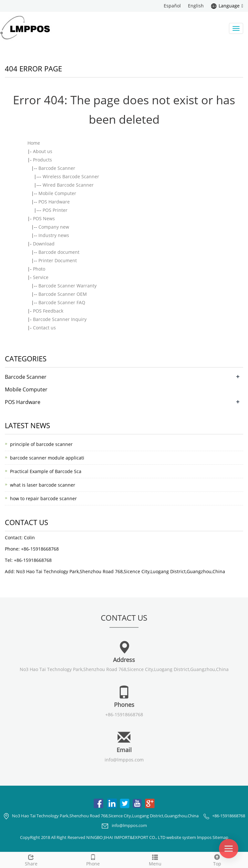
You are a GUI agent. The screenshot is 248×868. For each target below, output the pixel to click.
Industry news (54, 235)
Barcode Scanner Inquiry (60, 319)
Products (42, 160)
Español (172, 6)
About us (43, 151)
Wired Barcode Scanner (68, 185)
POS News (44, 218)
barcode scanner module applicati (47, 458)
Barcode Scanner (57, 168)
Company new (54, 227)
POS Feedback (48, 311)
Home (34, 143)
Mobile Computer (57, 193)
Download (44, 244)
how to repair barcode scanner (43, 498)
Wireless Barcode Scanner (71, 176)
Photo (39, 269)
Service (41, 277)
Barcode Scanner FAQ (62, 302)
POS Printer (55, 210)
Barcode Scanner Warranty (67, 286)
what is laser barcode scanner (43, 485)
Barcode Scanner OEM (63, 294)
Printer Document (58, 260)
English (196, 6)
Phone (93, 859)
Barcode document (59, 252)
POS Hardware (54, 202)
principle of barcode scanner (41, 444)
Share (31, 859)
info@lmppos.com (124, 760)
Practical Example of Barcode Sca (46, 471)
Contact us (44, 328)
